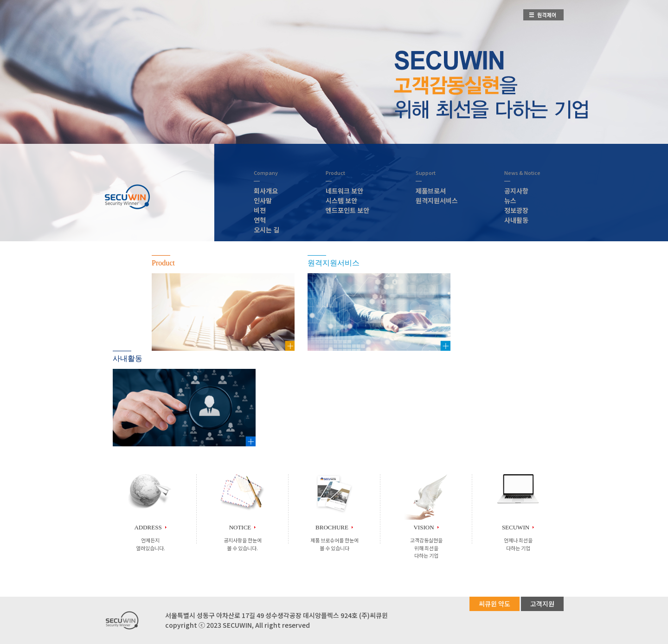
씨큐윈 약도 (495, 604)
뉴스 (510, 200)
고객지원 (542, 604)
